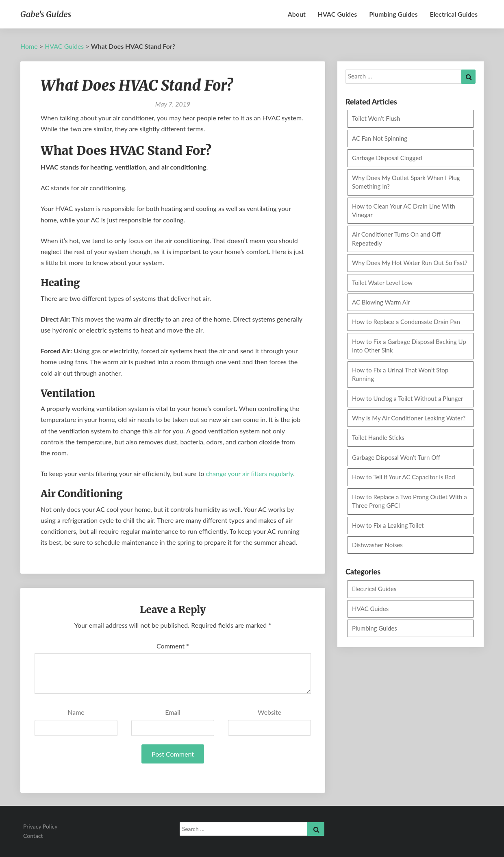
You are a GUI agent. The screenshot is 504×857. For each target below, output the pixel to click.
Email (173, 712)
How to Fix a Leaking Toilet (388, 525)
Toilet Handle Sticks (378, 437)
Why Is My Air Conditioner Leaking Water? (409, 418)
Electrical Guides (454, 14)
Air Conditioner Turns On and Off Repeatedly (396, 238)
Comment (173, 646)
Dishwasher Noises (377, 545)
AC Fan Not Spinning (380, 138)
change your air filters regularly (250, 473)
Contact (33, 836)
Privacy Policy (40, 826)
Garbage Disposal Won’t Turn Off (396, 457)
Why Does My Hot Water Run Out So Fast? (410, 263)
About (297, 14)
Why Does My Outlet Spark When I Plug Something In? (406, 182)
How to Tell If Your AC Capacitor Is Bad (404, 477)
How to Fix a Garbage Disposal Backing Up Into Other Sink (409, 346)
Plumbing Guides (393, 14)
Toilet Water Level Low (382, 283)
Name (76, 712)
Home (29, 46)
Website (269, 712)
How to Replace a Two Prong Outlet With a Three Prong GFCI (409, 501)
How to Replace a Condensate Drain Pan (406, 322)
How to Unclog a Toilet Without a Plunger (408, 398)
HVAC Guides (338, 14)
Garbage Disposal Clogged (387, 158)
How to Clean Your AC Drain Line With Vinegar (404, 210)
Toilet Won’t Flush (376, 118)
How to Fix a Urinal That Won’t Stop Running (400, 374)
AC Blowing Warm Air (381, 302)
